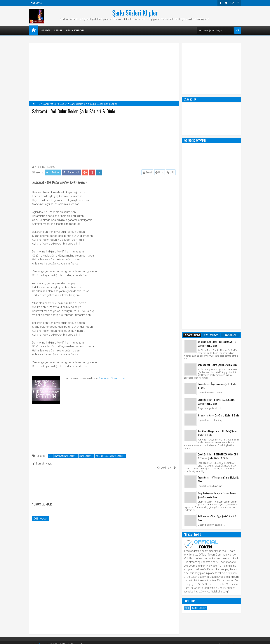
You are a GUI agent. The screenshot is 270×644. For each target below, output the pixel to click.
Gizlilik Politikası (75, 30)
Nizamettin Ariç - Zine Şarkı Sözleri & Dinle (218, 267)
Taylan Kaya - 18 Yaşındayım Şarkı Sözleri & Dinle (218, 331)
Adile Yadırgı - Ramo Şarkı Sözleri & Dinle (217, 216)
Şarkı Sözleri (85, 456)
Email (148, 172)
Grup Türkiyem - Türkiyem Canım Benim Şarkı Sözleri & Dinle (217, 346)
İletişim (58, 30)
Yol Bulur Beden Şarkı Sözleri (109, 456)
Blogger (237, 640)
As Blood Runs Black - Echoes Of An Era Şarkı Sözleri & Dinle (217, 195)
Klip (187, 459)
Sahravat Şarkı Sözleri (113, 378)
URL (171, 172)
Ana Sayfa (36, 3)
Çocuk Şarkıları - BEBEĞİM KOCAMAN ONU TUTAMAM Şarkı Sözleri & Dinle (218, 308)
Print (160, 172)
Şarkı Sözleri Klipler (135, 13)
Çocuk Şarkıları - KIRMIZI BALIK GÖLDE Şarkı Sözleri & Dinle (216, 253)
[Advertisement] (104, 139)
